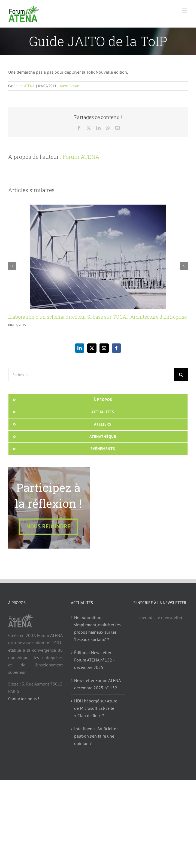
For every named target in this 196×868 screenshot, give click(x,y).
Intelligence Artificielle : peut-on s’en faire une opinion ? (96, 736)
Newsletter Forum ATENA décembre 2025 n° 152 (97, 684)
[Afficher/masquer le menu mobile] (185, 11)
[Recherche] (181, 375)
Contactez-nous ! (24, 699)
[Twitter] (92, 348)
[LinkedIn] (80, 348)
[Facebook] (116, 348)
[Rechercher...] (91, 375)
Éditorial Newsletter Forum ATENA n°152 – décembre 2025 (95, 660)
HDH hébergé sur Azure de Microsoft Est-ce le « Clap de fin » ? (96, 708)
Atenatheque (69, 86)
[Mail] (104, 348)
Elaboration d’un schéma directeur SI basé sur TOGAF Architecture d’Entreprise (97, 317)
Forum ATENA (24, 86)
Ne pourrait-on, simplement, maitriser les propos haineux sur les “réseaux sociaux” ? (97, 628)
